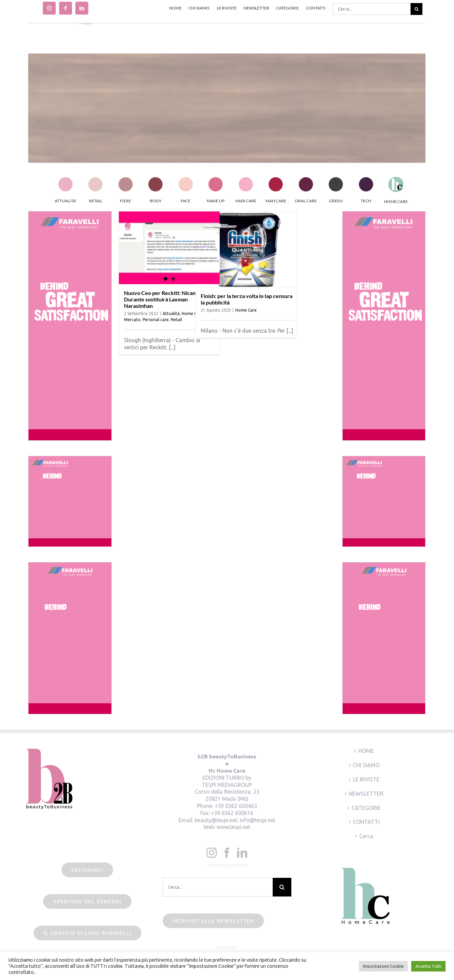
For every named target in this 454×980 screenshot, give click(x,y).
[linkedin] (82, 8)
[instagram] (49, 8)
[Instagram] (212, 853)
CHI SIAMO (366, 765)
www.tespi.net (233, 827)
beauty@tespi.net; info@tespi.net (235, 820)
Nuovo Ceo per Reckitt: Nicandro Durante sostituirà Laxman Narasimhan (164, 299)
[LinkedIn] (242, 853)
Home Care (246, 310)
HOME (366, 751)
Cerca (366, 836)
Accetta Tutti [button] (428, 966)
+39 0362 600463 (236, 806)
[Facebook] (227, 853)
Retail (176, 320)
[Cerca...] (371, 9)
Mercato (132, 320)
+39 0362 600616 (232, 813)
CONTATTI (366, 822)
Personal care (156, 320)
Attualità (171, 313)
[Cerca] (416, 9)
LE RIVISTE (366, 779)
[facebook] (66, 8)
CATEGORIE (366, 808)
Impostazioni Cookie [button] (383, 966)
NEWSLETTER (366, 794)
